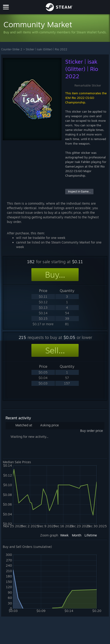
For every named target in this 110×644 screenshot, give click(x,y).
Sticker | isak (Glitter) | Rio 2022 (47, 49)
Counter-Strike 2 (12, 49)
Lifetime (91, 535)
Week (64, 535)
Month (77, 535)
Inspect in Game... (79, 191)
